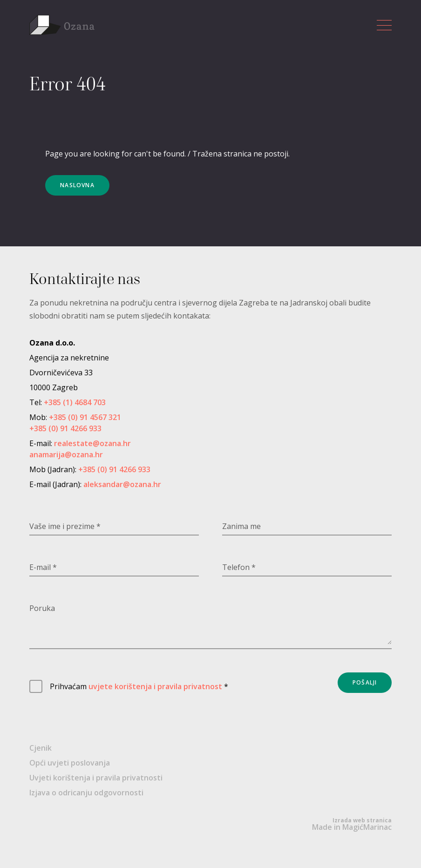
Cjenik (41, 748)
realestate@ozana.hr (92, 443)
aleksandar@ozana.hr (122, 484)
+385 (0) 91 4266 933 (65, 428)
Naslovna (77, 185)
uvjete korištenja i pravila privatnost (155, 686)
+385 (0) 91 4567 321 (85, 417)
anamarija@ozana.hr (66, 454)
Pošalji (365, 682)
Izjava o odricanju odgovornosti (86, 793)
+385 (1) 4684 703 (75, 402)
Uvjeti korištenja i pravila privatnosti (96, 778)
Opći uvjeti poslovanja (70, 763)
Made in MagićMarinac (352, 824)
